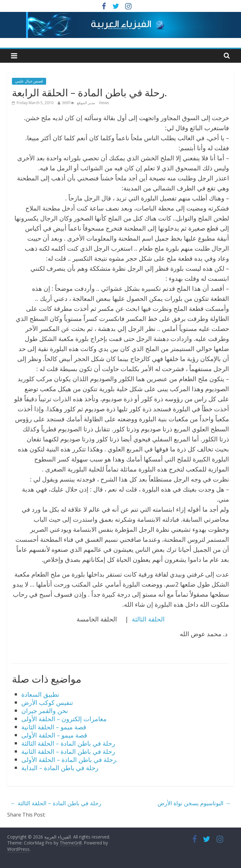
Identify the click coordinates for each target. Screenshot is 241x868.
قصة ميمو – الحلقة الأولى (54, 735)
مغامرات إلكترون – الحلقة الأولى (64, 719)
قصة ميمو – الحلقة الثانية (54, 727)
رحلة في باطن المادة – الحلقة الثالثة (68, 743)
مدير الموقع (86, 103)
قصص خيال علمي (29, 81)
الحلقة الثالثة (148, 619)
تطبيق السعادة (40, 694)
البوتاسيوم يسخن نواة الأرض (194, 803)
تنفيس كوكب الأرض (47, 703)
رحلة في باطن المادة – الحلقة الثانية (68, 751)
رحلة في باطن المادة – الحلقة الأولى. (70, 760)
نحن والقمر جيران (45, 711)
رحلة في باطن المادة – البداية (60, 768)
